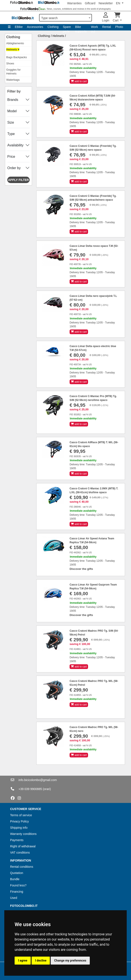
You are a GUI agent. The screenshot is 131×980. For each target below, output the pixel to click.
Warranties (74, 3)
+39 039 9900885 (30, 789)
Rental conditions (22, 867)
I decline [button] (41, 960)
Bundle (15, 879)
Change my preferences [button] (70, 960)
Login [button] (106, 17)
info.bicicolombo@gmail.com (38, 780)
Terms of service (21, 815)
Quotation (17, 873)
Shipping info (19, 828)
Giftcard (90, 3)
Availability (15, 145)
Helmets (58, 36)
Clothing (53, 27)
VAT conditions (20, 853)
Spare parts (67, 28)
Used (14, 898)
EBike (19, 27)
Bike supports (81, 28)
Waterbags (13, 80)
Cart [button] (117, 17)
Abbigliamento (15, 43)
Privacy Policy (19, 821)
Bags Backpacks (17, 57)
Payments (17, 840)
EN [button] (118, 3)
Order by (14, 168)
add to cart (79, 81)
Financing (17, 892)
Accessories (35, 27)
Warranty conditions (23, 834)
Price (11, 157)
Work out (94, 28)
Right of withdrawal (23, 846)
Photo (119, 27)
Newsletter (106, 3)
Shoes (10, 63)
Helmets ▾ (13, 49)
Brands (13, 100)
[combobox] (65, 18)
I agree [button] (23, 960)
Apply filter (19, 180)
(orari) (47, 789)
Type (11, 134)
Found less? (18, 885)
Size (11, 122)
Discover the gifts (81, 569)
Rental (107, 27)
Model (12, 111)
